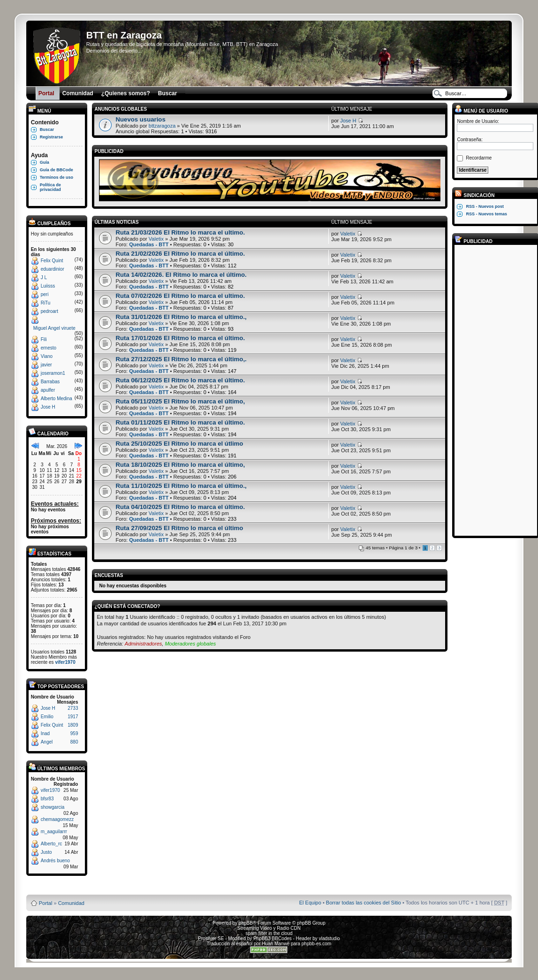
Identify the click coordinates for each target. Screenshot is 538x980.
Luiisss (48, 286)
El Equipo (310, 903)
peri (45, 294)
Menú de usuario (481, 111)
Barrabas (50, 382)
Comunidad (71, 903)
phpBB (246, 923)
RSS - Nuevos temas (486, 214)
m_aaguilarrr (54, 832)
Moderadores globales (190, 644)
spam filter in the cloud (269, 933)
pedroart (49, 311)
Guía (45, 162)
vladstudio (330, 938)
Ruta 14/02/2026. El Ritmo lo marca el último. (181, 275)
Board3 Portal (251, 888)
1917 (73, 717)
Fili (44, 339)
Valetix (156, 239)
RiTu (46, 303)
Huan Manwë (276, 944)
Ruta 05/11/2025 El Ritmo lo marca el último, (180, 401)
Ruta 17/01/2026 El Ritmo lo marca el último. (180, 338)
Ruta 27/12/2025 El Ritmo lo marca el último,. (181, 359)
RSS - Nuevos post (485, 206)
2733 (73, 708)
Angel (47, 742)
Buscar (47, 129)
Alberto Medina (57, 399)
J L (44, 277)
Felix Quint (52, 261)
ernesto (49, 348)
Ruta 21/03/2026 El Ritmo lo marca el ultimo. (180, 232)
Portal (46, 903)
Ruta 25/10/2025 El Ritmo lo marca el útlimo (179, 444)
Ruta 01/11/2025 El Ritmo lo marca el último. (180, 422)
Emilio (47, 717)
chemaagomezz (57, 819)
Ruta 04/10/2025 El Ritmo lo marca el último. (180, 507)
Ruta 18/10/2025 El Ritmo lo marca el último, (180, 465)
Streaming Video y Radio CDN (269, 928)
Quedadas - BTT (149, 244)
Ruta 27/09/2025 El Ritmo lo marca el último (179, 528)
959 (74, 733)
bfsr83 (47, 799)
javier (46, 365)
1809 (73, 725)
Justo (46, 852)
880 (74, 742)
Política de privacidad (50, 187)
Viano (47, 356)
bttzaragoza (162, 126)
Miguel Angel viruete (54, 328)
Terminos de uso (57, 177)
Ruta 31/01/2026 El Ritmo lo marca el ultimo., (181, 317)
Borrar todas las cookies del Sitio (364, 903)
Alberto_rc (52, 844)
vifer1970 (65, 662)
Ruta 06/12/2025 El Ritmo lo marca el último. (180, 380)
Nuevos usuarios (140, 119)
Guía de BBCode (57, 170)
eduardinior (53, 269)
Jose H (48, 407)
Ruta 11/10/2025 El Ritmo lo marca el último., (181, 486)
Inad (45, 733)
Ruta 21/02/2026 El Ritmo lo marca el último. (180, 254)
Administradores (143, 644)
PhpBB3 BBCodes (273, 938)
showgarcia (53, 807)
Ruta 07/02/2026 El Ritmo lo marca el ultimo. (180, 296)
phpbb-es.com (316, 944)
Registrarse (52, 137)
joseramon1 (53, 373)
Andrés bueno (55, 861)
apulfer (48, 390)
